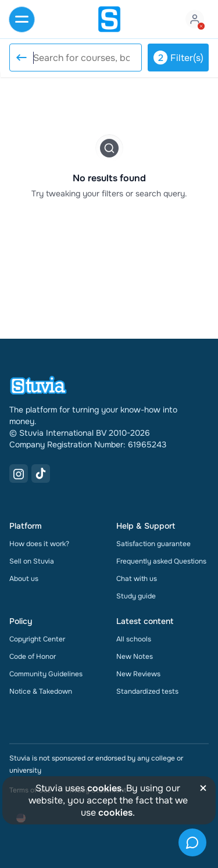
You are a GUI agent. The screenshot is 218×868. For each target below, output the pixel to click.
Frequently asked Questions (161, 561)
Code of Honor (33, 657)
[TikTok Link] (41, 474)
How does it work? (39, 544)
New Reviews (138, 674)
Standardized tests (147, 691)
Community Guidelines (46, 674)
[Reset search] (21, 58)
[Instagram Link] (19, 474)
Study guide (136, 596)
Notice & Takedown (41, 691)
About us (24, 579)
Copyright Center (37, 639)
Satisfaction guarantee (153, 544)
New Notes (135, 657)
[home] (109, 19)
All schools (134, 639)
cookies (104, 788)
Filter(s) (178, 58)
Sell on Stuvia (32, 561)
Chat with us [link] (137, 579)
